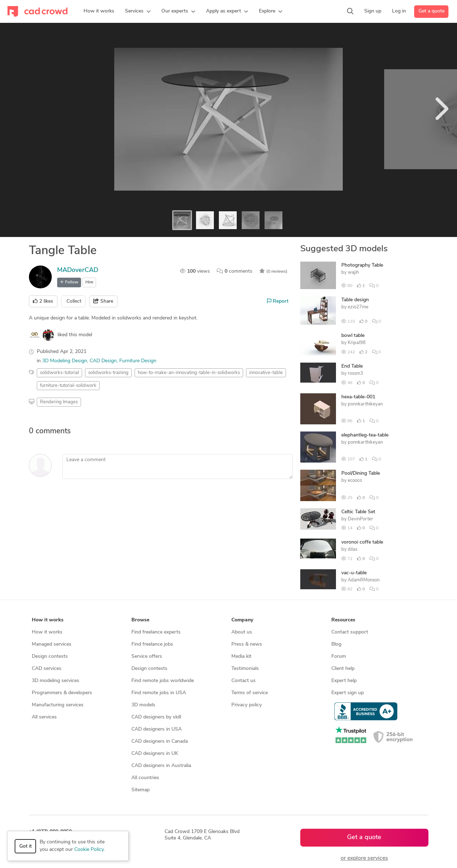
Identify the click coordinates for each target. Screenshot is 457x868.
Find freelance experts (156, 632)
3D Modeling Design (65, 361)
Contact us (243, 681)
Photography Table (362, 265)
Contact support (350, 632)
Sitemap (140, 790)
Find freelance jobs (152, 644)
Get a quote (431, 11)
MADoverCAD (78, 270)
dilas (353, 549)
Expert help (344, 681)
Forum (339, 657)
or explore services (364, 858)
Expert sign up (348, 693)
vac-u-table (354, 573)
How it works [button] (48, 620)
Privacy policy (247, 705)
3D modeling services (56, 681)
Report (278, 301)
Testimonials (245, 669)
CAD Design (103, 361)
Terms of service (250, 693)
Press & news (247, 644)
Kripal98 (357, 343)
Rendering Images (59, 402)
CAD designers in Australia (161, 766)
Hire (89, 282)
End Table (352, 366)
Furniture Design (138, 361)
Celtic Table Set (358, 512)
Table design (355, 300)
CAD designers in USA (157, 729)
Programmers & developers (62, 693)
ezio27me (358, 307)
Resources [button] (343, 620)
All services (44, 717)
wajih (353, 272)
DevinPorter (360, 519)
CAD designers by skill (156, 717)
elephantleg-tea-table (365, 435)
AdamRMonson (364, 580)
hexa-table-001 (358, 397)
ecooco (355, 481)
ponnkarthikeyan (365, 404)
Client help (343, 669)
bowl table (353, 336)
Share (103, 301)
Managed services (52, 644)
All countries (145, 778)
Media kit (241, 657)
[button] (138, 11)
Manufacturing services (58, 705)
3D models (143, 705)
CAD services (47, 669)
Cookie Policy (89, 850)
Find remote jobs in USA (159, 693)
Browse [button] (140, 620)
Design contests (50, 657)
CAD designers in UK (155, 754)
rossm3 (355, 374)
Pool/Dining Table (361, 473)
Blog (336, 644)
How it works (47, 632)
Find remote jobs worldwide (163, 681)
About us (242, 632)
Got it (26, 846)
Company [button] (242, 620)
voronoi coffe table (362, 542)
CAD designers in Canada (160, 741)
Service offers (147, 657)
